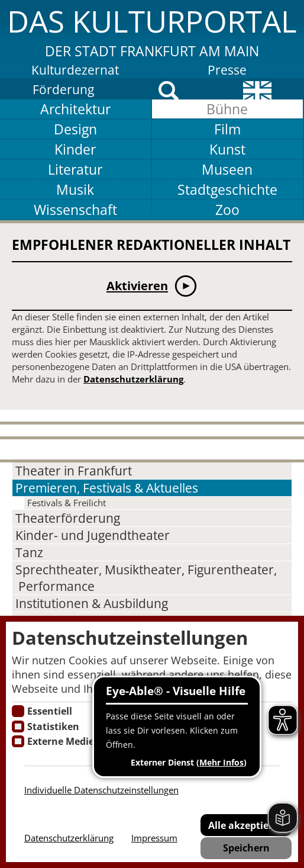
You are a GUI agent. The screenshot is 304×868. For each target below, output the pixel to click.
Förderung (63, 89)
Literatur (75, 169)
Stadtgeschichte (227, 189)
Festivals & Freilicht (67, 503)
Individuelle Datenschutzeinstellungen (101, 790)
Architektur (75, 109)
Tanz (29, 552)
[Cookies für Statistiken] (18, 726)
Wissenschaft (75, 210)
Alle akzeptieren (246, 825)
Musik (75, 189)
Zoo (227, 210)
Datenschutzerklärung (133, 379)
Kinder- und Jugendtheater (93, 535)
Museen (227, 169)
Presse (227, 70)
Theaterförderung (68, 518)
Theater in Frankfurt (74, 471)
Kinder (75, 149)
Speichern (246, 848)
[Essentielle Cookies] (18, 711)
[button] (152, 30)
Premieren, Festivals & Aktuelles (107, 488)
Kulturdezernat (75, 70)
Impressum (154, 838)
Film (227, 129)
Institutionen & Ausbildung (92, 603)
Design (75, 129)
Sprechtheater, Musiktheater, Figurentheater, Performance (146, 578)
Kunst (227, 149)
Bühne (227, 109)
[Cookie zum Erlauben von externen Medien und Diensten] (18, 741)
